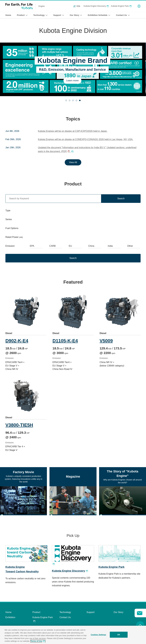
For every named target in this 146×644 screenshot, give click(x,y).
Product (36, 614)
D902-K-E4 (17, 341)
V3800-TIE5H (19, 427)
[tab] (66, 100)
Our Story (118, 614)
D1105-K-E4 (66, 341)
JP (74, 6)
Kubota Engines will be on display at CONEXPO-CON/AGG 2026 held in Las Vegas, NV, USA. (86, 139)
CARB (52, 246)
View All (73, 162)
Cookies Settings (98, 635)
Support (91, 614)
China (91, 246)
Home (8, 15)
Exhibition (10, 619)
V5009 (107, 341)
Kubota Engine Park (120, 6)
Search (121, 198)
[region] (73, 635)
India (110, 246)
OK (119, 635)
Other (130, 246)
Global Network (139, 6)
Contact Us (65, 619)
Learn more (73, 80)
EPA (32, 246)
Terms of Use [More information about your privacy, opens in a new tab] (36, 641)
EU (70, 246)
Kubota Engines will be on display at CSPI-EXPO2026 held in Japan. (73, 131)
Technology (65, 614)
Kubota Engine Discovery (95, 6)
